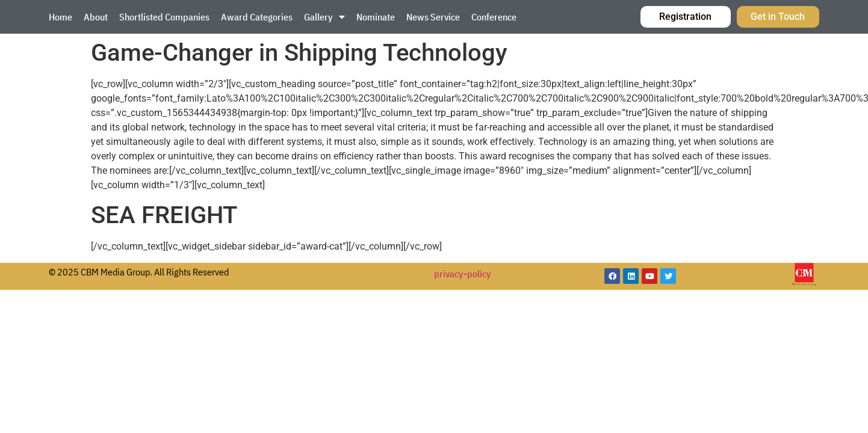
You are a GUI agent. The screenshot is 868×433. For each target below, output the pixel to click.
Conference (494, 17)
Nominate (376, 17)
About (96, 17)
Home (60, 17)
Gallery (324, 17)
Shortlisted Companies (164, 17)
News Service (433, 17)
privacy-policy (463, 274)
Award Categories (257, 17)
